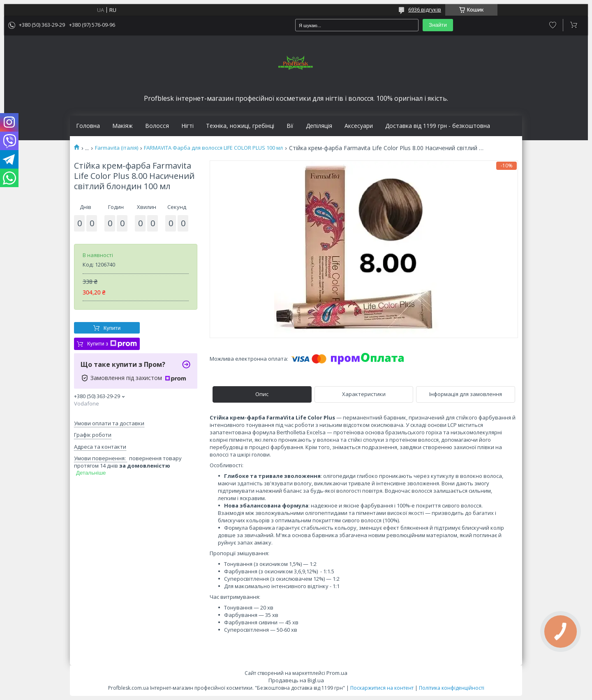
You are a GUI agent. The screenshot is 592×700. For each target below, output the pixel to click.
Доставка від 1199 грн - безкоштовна (438, 126)
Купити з (112, 344)
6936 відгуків (425, 9)
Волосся (157, 126)
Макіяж (123, 126)
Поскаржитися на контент (382, 688)
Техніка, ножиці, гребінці (240, 126)
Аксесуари (359, 126)
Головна (88, 126)
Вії (290, 126)
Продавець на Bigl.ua (296, 680)
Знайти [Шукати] (438, 25)
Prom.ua (337, 673)
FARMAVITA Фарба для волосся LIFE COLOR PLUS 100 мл (213, 148)
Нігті (187, 126)
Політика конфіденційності (452, 688)
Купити (112, 328)
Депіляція (319, 126)
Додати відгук (553, 25)
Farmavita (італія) (117, 148)
